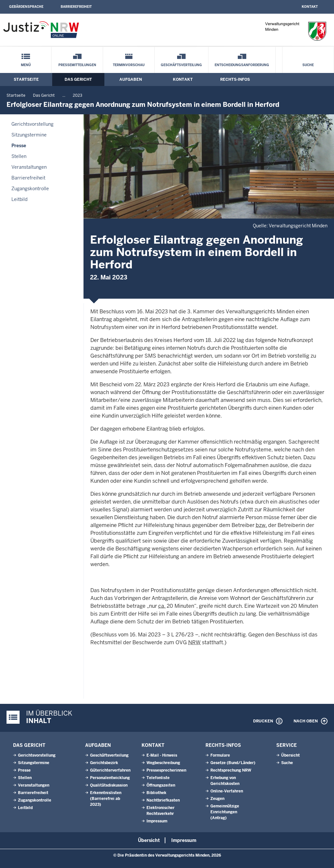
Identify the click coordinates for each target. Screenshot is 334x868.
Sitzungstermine (29, 135)
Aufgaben (131, 79)
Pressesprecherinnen (166, 770)
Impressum (157, 821)
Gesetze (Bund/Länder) (233, 763)
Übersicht (290, 755)
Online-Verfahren (227, 791)
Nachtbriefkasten (163, 800)
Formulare (220, 755)
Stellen (19, 156)
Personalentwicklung (110, 778)
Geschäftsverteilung (181, 65)
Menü (26, 65)
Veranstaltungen (29, 167)
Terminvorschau (129, 65)
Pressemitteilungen (77, 65)
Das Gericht (78, 79)
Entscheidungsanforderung (242, 65)
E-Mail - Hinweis (162, 755)
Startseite (26, 79)
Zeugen (217, 799)
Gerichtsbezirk (104, 763)
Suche (308, 65)
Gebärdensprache (26, 7)
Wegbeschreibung (163, 763)
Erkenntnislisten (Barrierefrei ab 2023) (106, 799)
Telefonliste (158, 778)
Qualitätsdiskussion (109, 785)
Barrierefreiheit (76, 7)
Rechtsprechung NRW (231, 770)
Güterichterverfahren (110, 770)
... (64, 95)
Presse (19, 146)
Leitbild (19, 199)
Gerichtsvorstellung (32, 124)
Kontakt (310, 7)
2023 (77, 95)
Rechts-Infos (235, 79)
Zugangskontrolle (30, 189)
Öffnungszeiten (161, 785)
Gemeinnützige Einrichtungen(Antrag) (225, 812)
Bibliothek (156, 793)
